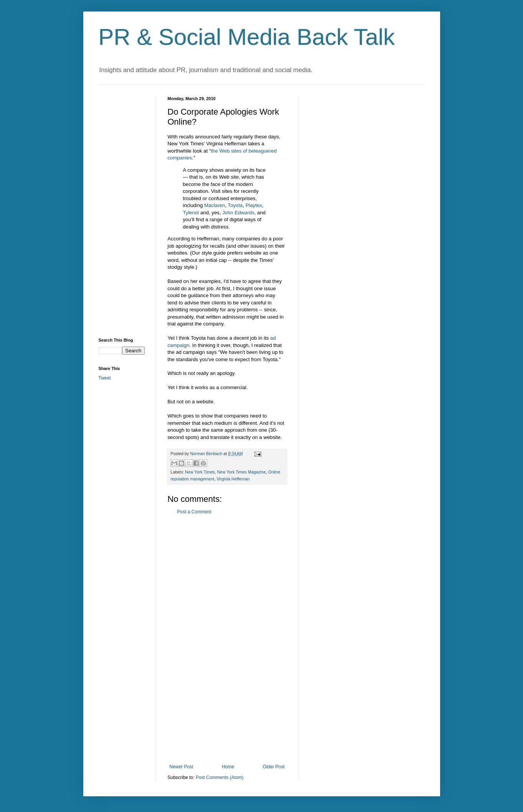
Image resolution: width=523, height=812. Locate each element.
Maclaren (214, 205)
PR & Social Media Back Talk (247, 37)
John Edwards (238, 213)
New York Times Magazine (242, 472)
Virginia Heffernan (233, 479)
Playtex (254, 205)
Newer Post (181, 767)
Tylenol (191, 213)
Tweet (105, 378)
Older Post (274, 767)
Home (228, 767)
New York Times (200, 472)
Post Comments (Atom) (220, 777)
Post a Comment (194, 512)
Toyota (235, 205)
